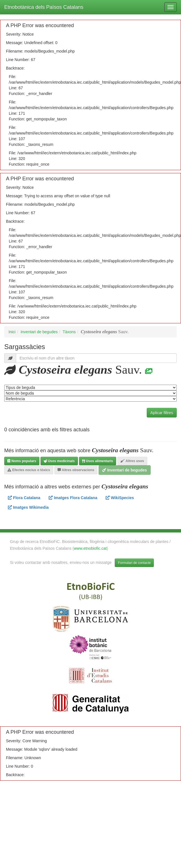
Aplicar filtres (162, 413)
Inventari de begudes (39, 332)
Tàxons (69, 332)
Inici (12, 332)
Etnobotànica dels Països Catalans (44, 7)
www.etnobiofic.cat (90, 548)
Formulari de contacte (134, 563)
